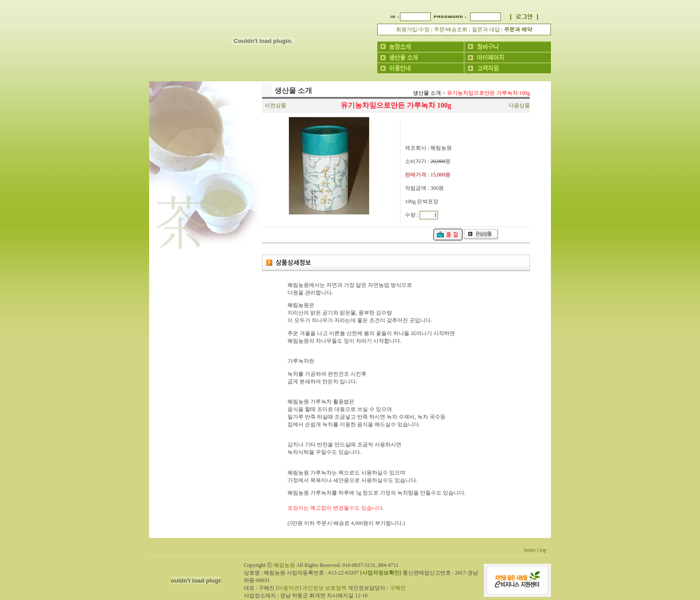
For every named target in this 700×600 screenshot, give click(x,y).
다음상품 (519, 105)
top (543, 550)
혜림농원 (284, 565)
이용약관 (288, 588)
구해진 (398, 588)
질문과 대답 (486, 29)
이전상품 (275, 105)
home (530, 550)
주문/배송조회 (451, 29)
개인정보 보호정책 (324, 588)
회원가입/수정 (413, 29)
